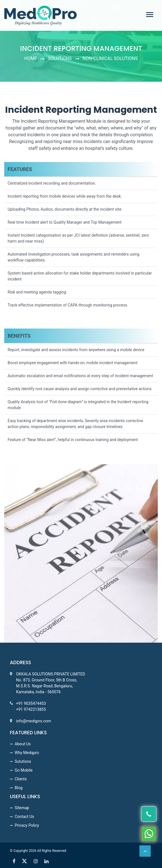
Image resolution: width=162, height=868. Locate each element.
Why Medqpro (27, 753)
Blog (19, 788)
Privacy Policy (27, 825)
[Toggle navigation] (150, 15)
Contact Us (24, 817)
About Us (23, 744)
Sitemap (22, 808)
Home (31, 58)
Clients (21, 779)
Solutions (60, 58)
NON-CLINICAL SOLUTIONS (110, 58)
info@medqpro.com (34, 721)
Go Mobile (24, 770)
